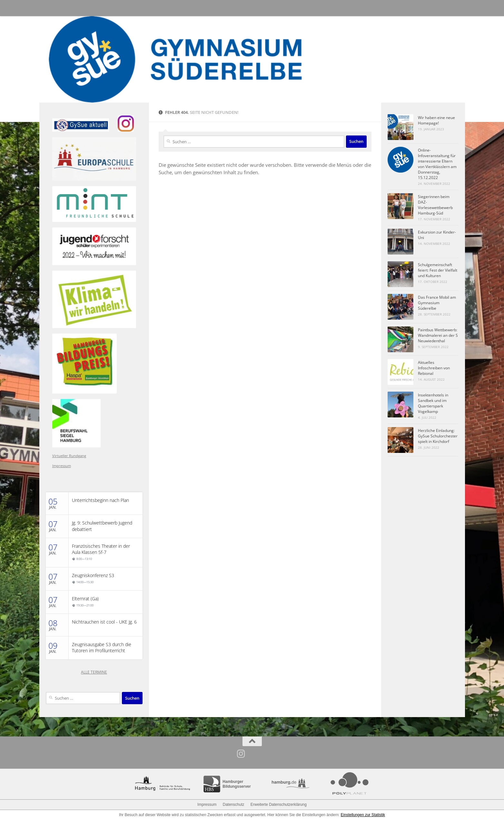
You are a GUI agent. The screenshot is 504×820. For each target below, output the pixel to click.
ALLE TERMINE (94, 672)
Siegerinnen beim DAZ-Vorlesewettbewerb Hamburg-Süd (435, 205)
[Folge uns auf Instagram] (241, 754)
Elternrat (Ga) (85, 599)
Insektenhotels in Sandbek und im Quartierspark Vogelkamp (433, 403)
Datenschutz (234, 805)
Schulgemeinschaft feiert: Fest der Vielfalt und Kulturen (438, 270)
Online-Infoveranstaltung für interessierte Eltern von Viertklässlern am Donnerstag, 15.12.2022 (437, 164)
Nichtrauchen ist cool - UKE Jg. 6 (104, 622)
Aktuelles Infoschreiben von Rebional (434, 368)
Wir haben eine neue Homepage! (436, 120)
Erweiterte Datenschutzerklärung (279, 805)
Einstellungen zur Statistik (363, 815)
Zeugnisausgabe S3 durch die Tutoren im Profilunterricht (102, 648)
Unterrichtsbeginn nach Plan (100, 500)
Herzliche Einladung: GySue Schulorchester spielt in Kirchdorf (438, 436)
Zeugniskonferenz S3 (93, 575)
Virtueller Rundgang (69, 456)
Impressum (62, 466)
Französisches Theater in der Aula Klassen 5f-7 (101, 549)
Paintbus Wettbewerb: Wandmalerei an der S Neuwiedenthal (438, 335)
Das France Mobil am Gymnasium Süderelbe (437, 303)
